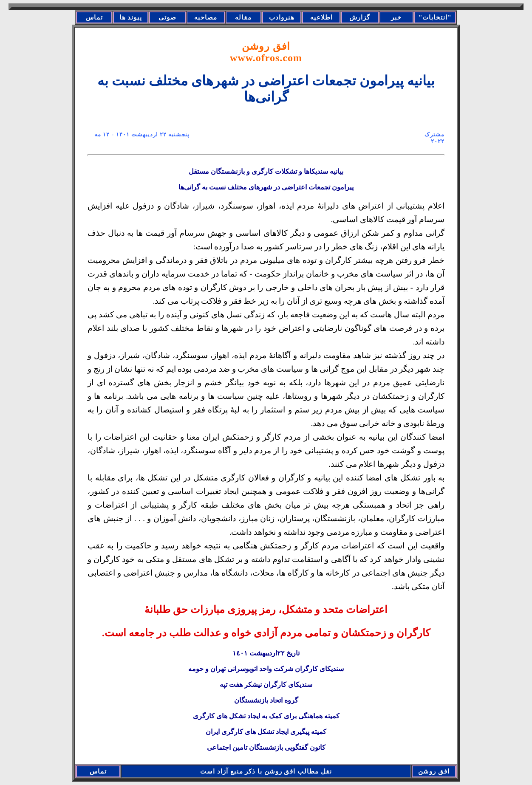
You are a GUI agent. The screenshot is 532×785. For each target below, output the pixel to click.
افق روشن (266, 52)
